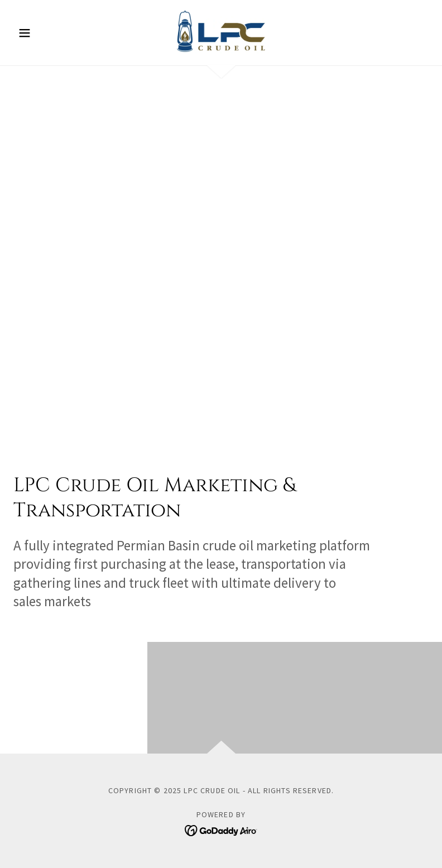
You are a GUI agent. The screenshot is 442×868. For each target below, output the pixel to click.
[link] (221, 31)
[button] (45, 33)
